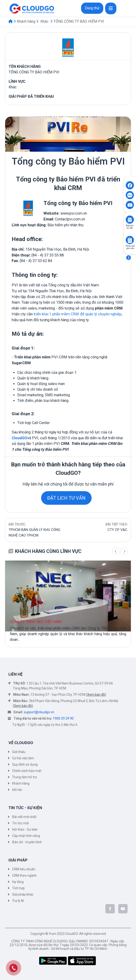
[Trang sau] (124, 551)
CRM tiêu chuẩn (24, 869)
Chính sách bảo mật (27, 771)
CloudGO (20, 438)
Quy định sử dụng (25, 764)
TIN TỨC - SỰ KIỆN (25, 808)
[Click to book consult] (130, 220)
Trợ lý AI (18, 901)
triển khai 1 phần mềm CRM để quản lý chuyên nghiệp (78, 314)
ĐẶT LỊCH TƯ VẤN (66, 498)
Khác (44, 21)
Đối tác (17, 790)
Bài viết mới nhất (24, 817)
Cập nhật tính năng (26, 836)
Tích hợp (18, 888)
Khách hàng (26, 21)
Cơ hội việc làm (23, 758)
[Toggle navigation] (111, 8)
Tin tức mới (20, 823)
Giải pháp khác (23, 894)
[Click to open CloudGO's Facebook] (130, 185)
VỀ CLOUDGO (21, 743)
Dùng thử (92, 8)
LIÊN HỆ (16, 674)
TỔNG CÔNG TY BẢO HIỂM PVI (79, 21)
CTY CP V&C (117, 530)
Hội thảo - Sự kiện (25, 829)
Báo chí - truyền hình (27, 842)
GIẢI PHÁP (18, 860)
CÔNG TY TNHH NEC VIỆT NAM (36, 622)
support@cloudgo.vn (39, 712)
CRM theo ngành (24, 876)
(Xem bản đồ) (96, 695)
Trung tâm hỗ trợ (25, 777)
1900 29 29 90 (63, 718)
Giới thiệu (19, 752)
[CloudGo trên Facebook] (110, 909)
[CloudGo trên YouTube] (123, 909)
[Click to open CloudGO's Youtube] (130, 205)
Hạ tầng (18, 882)
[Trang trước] (116, 551)
